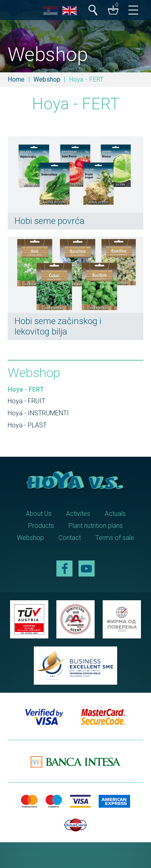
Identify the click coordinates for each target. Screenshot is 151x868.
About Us (39, 514)
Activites (78, 514)
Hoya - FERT (26, 389)
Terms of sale (115, 538)
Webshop (47, 79)
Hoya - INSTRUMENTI (38, 413)
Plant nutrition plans (96, 526)
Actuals (115, 514)
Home (16, 79)
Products (41, 526)
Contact (70, 538)
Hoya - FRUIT (26, 401)
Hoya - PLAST (27, 425)
